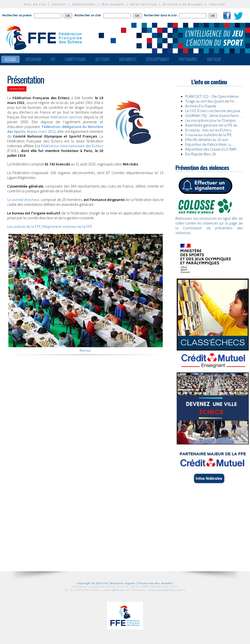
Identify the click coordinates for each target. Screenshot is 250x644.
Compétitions (75, 59)
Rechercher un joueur (17, 15)
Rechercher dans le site (160, 15)
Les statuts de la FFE (24, 226)
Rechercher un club (88, 15)
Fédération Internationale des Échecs (72, 146)
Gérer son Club (144, 4)
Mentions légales (123, 583)
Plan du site (35, 4)
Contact (59, 4)
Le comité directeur (23, 200)
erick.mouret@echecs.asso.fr (167, 590)
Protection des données (156, 583)
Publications (84, 4)
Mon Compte (113, 4)
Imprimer (217, 4)
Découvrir (34, 59)
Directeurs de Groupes (183, 4)
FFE (53, 59)
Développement (158, 59)
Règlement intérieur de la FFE (68, 226)
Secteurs (102, 59)
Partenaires (188, 59)
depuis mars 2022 (55, 129)
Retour (85, 350)
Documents (128, 59)
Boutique (214, 59)
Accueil (10, 59)
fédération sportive (66, 117)
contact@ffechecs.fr (116, 590)
